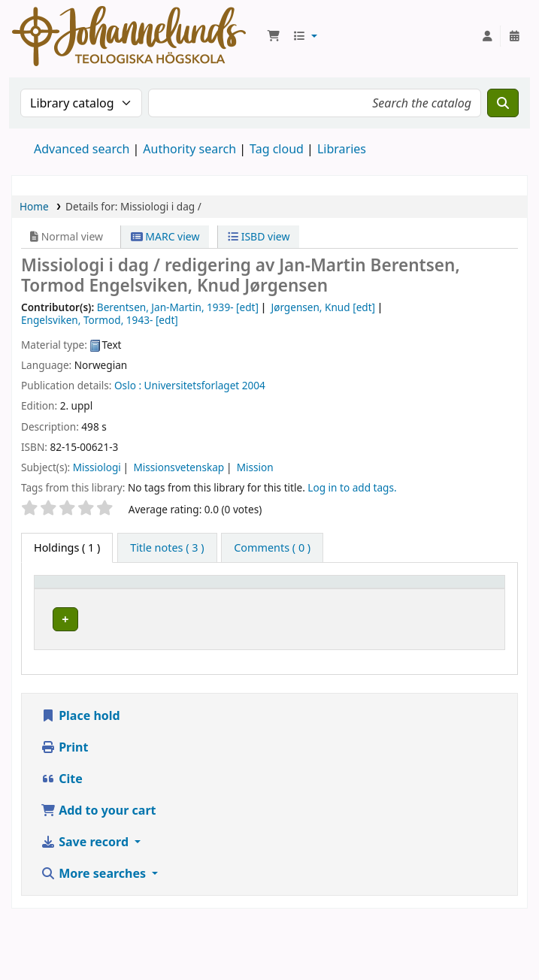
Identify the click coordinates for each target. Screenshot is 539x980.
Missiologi (97, 467)
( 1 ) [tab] (67, 547)
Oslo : (128, 385)
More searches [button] (95, 903)
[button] (274, 36)
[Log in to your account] (487, 36)
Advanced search (82, 149)
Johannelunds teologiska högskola (195, 639)
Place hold (80, 745)
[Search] (503, 103)
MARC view (165, 236)
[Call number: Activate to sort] (403, 596)
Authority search (189, 149)
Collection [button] (286, 603)
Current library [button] (184, 603)
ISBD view (259, 236)
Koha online (129, 36)
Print (64, 776)
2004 (254, 385)
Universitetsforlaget (192, 385)
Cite (62, 808)
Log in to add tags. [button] (352, 487)
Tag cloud (277, 149)
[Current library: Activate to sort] (195, 596)
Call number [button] (391, 596)
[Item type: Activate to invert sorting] (86, 596)
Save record (86, 871)
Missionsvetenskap (179, 467)
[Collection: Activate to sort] (308, 596)
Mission (255, 467)
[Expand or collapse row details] (474, 648)
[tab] (167, 548)
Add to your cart (98, 839)
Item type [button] (67, 603)
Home (34, 206)
